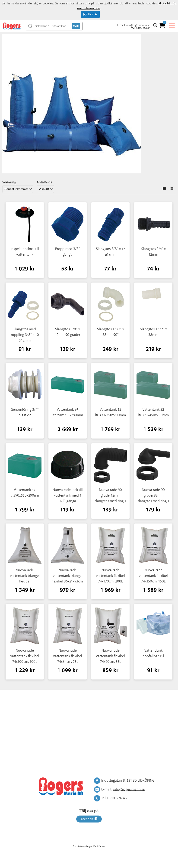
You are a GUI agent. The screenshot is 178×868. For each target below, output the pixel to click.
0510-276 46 (143, 28)
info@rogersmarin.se (138, 25)
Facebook (89, 819)
